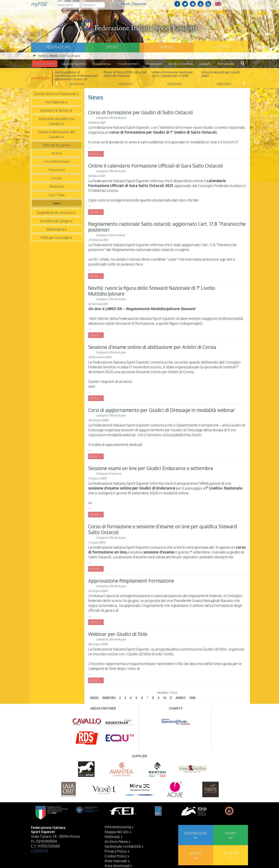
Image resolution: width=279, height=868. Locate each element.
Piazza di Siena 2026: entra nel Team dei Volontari (125, 74)
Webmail (112, 836)
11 (171, 697)
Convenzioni (153, 64)
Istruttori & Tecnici (55, 110)
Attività (221, 47)
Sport (112, 47)
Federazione (58, 47)
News (57, 203)
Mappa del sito (117, 832)
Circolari (57, 178)
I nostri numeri (128, 64)
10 (165, 697)
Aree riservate (116, 861)
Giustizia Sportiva (74, 64)
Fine (192, 697)
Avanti (181, 697)
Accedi (125, 4)
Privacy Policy (116, 851)
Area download (117, 865)
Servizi (167, 47)
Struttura (57, 153)
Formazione (226, 64)
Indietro (109, 697)
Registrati (140, 4)
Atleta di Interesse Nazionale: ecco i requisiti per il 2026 (173, 74)
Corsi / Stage (57, 195)
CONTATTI (40, 851)
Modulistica (57, 186)
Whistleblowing (118, 827)
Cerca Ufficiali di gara (57, 161)
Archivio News (116, 841)
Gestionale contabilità (123, 846)
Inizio (94, 697)
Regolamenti (57, 170)
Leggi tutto (77, 83)
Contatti (205, 64)
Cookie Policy (116, 856)
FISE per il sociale (55, 237)
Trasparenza (102, 64)
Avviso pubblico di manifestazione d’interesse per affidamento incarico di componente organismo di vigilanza (76, 79)
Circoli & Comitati (180, 64)
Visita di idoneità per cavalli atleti (220, 74)
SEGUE (95, 154)
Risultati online (45, 64)
